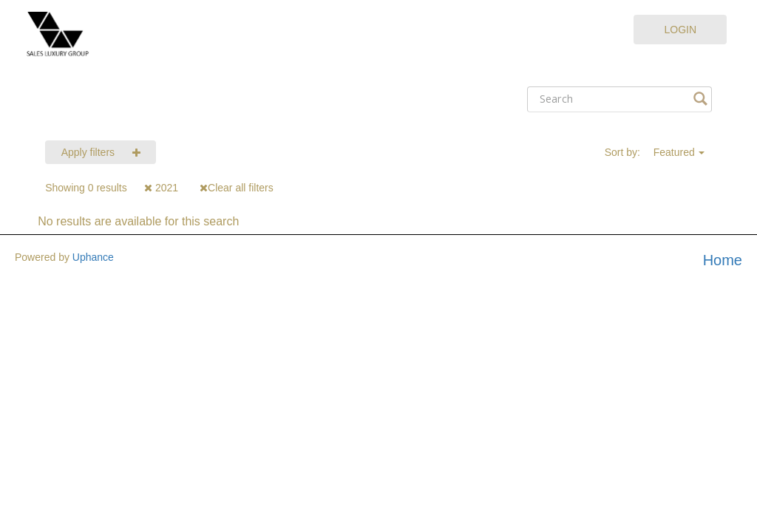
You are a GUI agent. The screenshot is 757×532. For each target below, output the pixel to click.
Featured (674, 152)
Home (723, 260)
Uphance (93, 257)
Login (680, 30)
